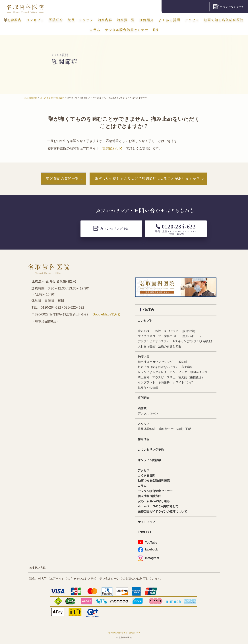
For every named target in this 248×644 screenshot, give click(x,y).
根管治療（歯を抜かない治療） (158, 367)
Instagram (148, 558)
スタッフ (144, 424)
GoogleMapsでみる (107, 314)
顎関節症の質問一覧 (63, 179)
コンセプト (35, 20)
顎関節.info (110, 148)
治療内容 (105, 20)
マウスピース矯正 (164, 377)
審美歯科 (187, 367)
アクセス (192, 20)
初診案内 (13, 20)
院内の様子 (145, 331)
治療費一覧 (126, 20)
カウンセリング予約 (151, 449)
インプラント (146, 382)
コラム (95, 30)
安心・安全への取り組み (154, 501)
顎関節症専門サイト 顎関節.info (124, 633)
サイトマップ (146, 522)
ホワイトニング (183, 382)
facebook (148, 549)
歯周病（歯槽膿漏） (191, 377)
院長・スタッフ (80, 20)
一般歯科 (181, 362)
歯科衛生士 (166, 429)
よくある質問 (169, 20)
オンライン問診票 (149, 460)
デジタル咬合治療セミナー (127, 30)
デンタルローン (148, 413)
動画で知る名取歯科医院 (224, 20)
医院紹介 (56, 20)
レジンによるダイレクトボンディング (162, 372)
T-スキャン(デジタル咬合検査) (192, 341)
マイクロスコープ (149, 336)
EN (156, 30)
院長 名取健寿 (147, 429)
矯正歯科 (144, 377)
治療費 (142, 408)
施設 (158, 331)
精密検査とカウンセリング (155, 362)
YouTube (147, 542)
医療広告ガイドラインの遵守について (162, 511)
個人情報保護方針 (149, 496)
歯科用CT (170, 336)
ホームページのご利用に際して (158, 506)
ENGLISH (144, 532)
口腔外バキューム (191, 336)
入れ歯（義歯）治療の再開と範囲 (160, 346)
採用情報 (144, 439)
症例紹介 (147, 20)
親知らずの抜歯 (148, 387)
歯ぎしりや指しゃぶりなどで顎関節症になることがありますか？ (147, 179)
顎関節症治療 (199, 372)
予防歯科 (164, 382)
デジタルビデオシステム (154, 341)
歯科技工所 (184, 429)
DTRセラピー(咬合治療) (179, 331)
